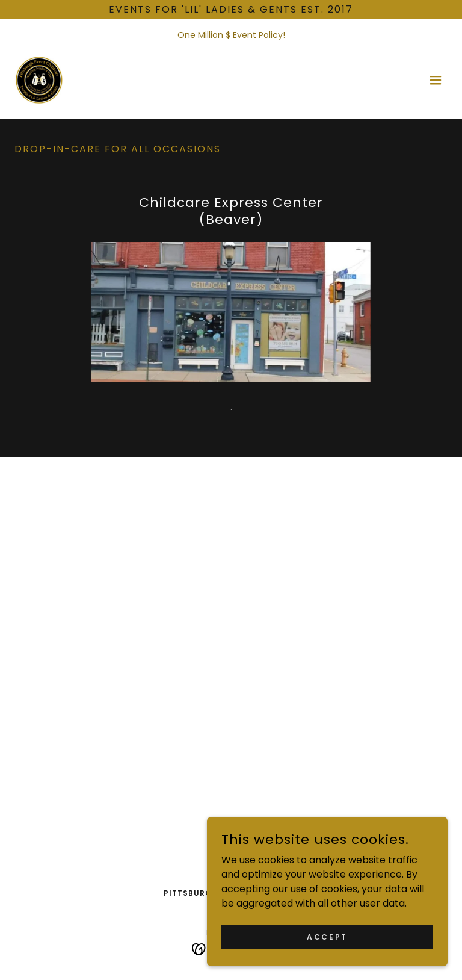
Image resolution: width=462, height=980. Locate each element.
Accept (327, 936)
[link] (39, 80)
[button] (436, 80)
